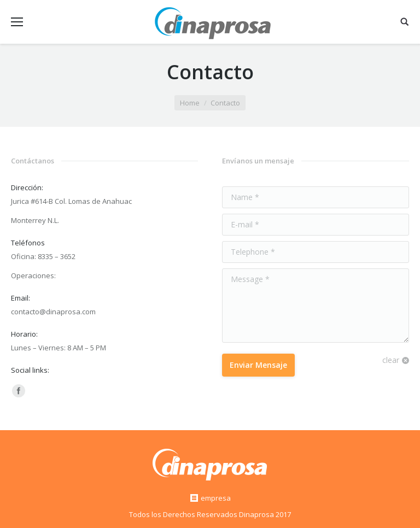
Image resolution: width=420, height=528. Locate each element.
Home (190, 103)
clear (391, 360)
